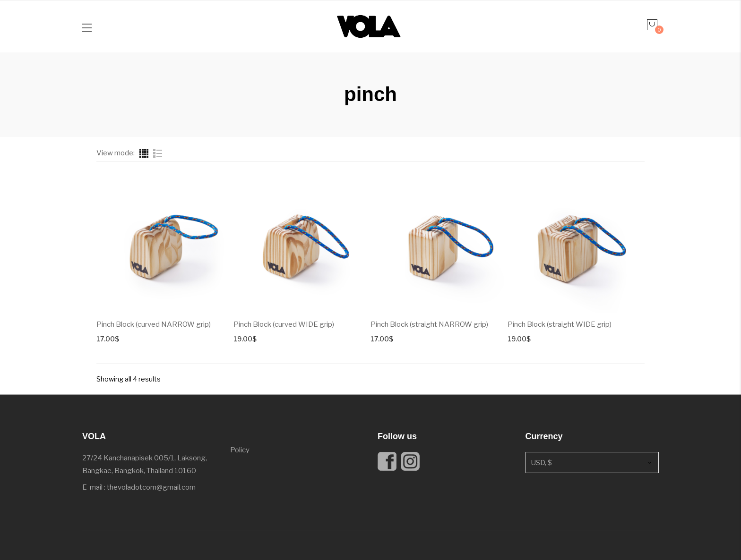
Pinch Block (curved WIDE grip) (284, 324)
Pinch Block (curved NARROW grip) (154, 324)
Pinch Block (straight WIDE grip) (560, 324)
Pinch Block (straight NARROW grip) (429, 324)
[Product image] (165, 244)
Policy (240, 450)
